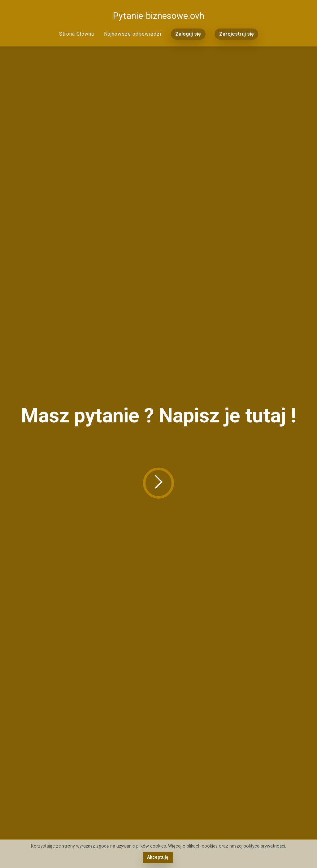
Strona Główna (77, 34)
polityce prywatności (264, 846)
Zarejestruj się (237, 34)
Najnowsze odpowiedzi (133, 34)
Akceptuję (158, 857)
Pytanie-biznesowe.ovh (159, 16)
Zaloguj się (188, 34)
